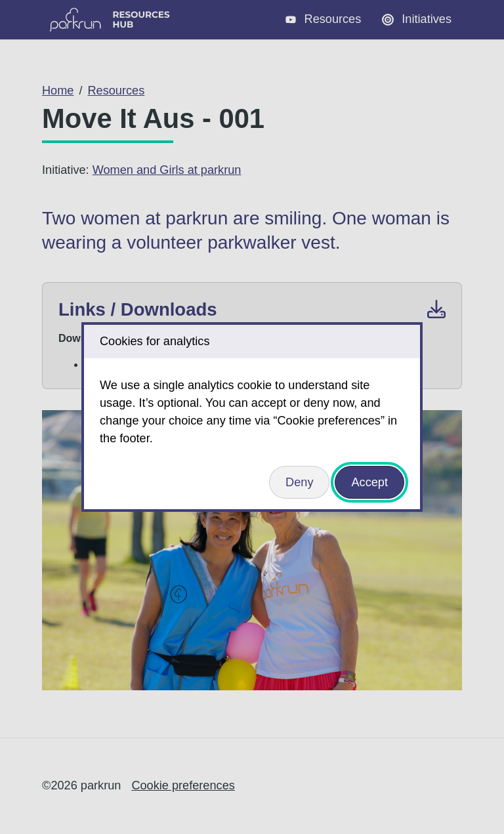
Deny (299, 482)
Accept (369, 482)
